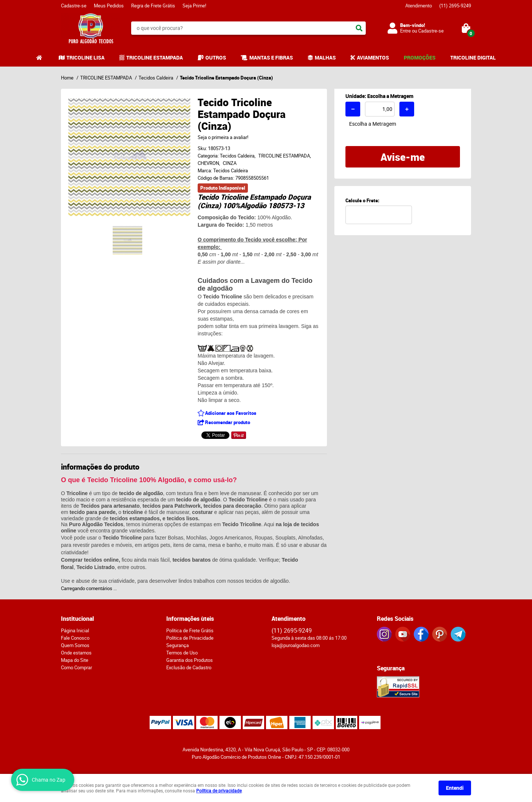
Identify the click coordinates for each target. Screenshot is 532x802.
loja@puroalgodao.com (296, 645)
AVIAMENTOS (373, 57)
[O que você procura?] (359, 28)
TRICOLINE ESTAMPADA (155, 57)
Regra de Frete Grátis (153, 6)
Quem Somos (75, 645)
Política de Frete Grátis (190, 630)
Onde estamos (76, 653)
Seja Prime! (194, 6)
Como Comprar (76, 667)
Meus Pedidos (109, 6)
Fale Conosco (75, 638)
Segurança (178, 645)
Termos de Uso (182, 653)
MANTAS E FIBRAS (271, 57)
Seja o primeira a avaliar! (223, 137)
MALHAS (325, 57)
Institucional (77, 619)
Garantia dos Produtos (190, 660)
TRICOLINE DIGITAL (473, 57)
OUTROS (216, 57)
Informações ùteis (190, 619)
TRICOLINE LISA (86, 57)
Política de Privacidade (190, 638)
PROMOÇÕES (420, 57)
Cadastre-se (74, 6)
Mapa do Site (75, 660)
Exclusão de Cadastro (189, 667)
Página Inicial (75, 630)
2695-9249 (455, 6)
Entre (405, 31)
